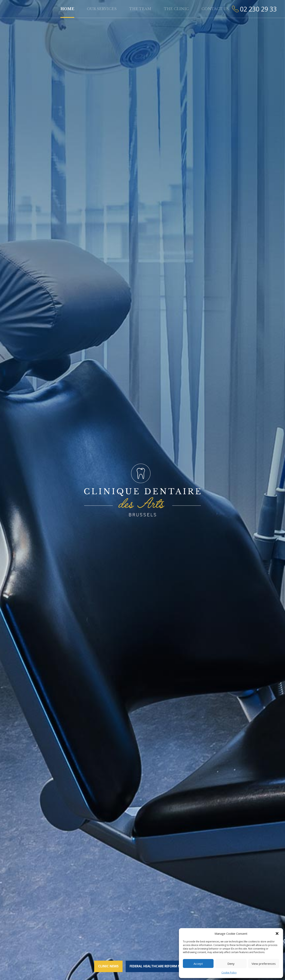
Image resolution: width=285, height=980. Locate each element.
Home (67, 9)
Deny (231, 964)
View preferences (264, 964)
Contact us (215, 9)
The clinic (176, 9)
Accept (198, 964)
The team (140, 9)
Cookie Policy (229, 973)
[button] (277, 934)
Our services (102, 9)
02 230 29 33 (258, 9)
